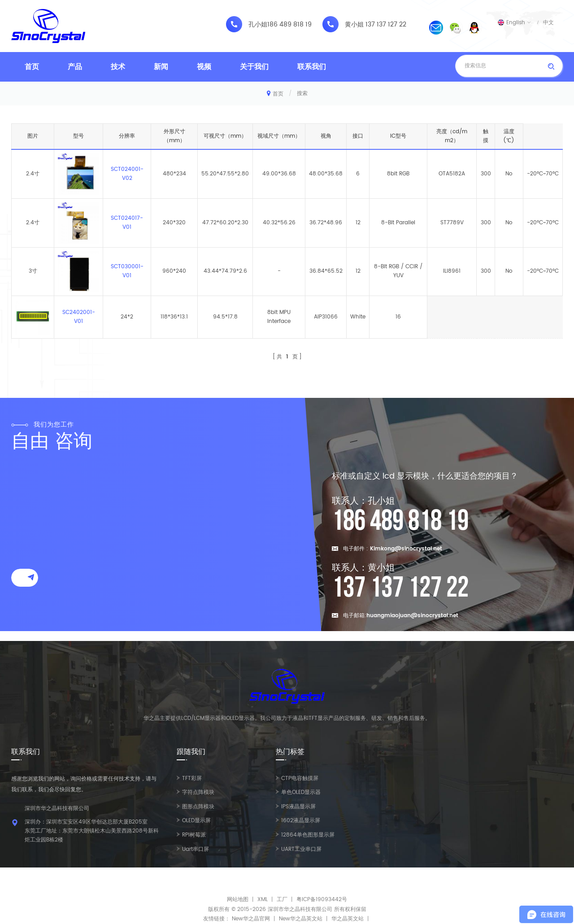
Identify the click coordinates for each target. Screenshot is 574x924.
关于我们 (254, 67)
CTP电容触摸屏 (300, 778)
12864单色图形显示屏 (308, 835)
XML (263, 900)
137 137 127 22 (386, 25)
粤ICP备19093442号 (322, 900)
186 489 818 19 (289, 25)
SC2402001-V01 (79, 317)
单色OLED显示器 (301, 792)
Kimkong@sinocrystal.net (406, 549)
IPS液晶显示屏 (298, 807)
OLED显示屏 (196, 821)
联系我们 (312, 67)
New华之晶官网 (251, 919)
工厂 (282, 900)
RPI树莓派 (194, 835)
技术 (118, 67)
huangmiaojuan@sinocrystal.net (412, 616)
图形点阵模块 (198, 807)
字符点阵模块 (198, 792)
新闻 (161, 67)
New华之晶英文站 (301, 919)
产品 (75, 67)
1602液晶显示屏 (301, 821)
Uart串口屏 (196, 849)
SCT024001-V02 (127, 174)
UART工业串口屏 (301, 849)
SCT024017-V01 (127, 223)
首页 (32, 67)
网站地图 (238, 900)
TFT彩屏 (192, 778)
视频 (204, 67)
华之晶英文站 (348, 919)
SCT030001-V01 (127, 271)
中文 (548, 22)
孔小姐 (258, 25)
